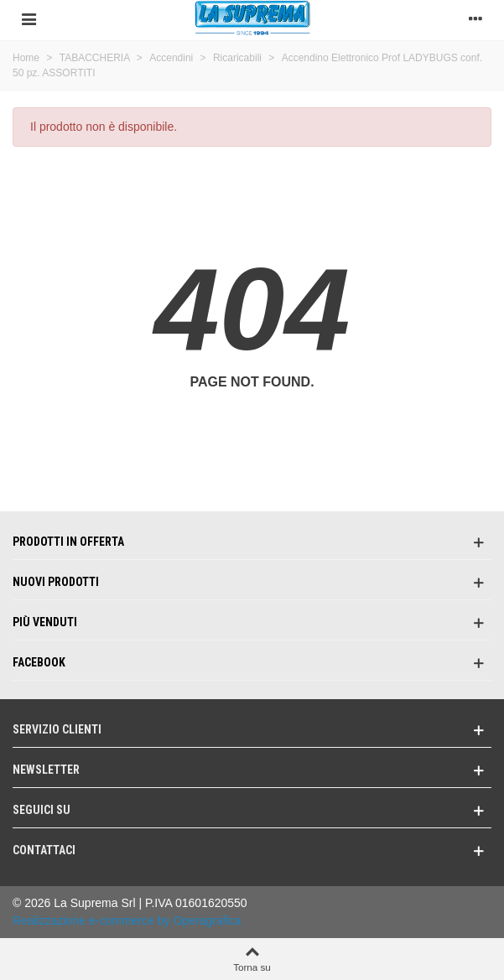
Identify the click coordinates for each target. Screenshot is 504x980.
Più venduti (45, 622)
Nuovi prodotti (56, 582)
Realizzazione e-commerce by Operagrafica (127, 920)
